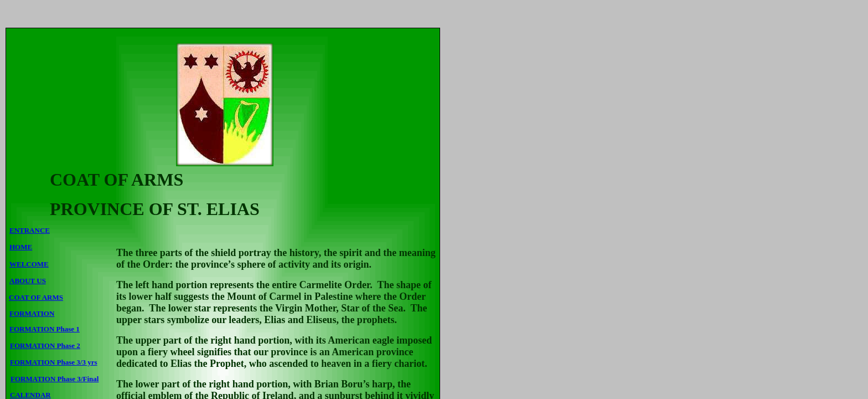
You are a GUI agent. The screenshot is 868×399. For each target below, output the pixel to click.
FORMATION (32, 313)
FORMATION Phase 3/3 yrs (54, 362)
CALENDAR (30, 395)
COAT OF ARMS (36, 297)
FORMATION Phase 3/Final (55, 379)
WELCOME (29, 264)
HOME (21, 247)
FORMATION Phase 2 (45, 346)
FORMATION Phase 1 (45, 329)
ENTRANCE (30, 230)
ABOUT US (28, 281)
